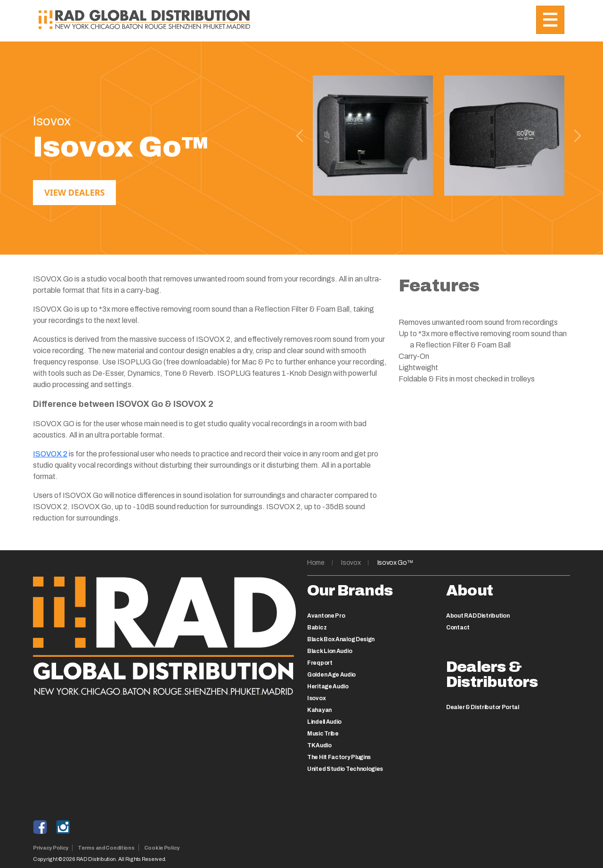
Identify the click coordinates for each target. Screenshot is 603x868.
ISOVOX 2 (50, 454)
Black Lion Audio (330, 651)
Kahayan (319, 710)
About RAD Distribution (478, 616)
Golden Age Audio (331, 675)
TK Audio (319, 745)
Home (316, 563)
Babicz (317, 628)
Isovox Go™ (395, 563)
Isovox (351, 563)
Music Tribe (323, 734)
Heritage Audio (328, 686)
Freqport (320, 663)
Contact (458, 628)
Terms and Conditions (106, 848)
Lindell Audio (324, 722)
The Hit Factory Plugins (339, 757)
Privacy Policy (51, 848)
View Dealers (74, 192)
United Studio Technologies (345, 769)
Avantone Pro (326, 616)
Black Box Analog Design (341, 639)
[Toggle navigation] (550, 20)
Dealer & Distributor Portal (483, 707)
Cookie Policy (162, 848)
